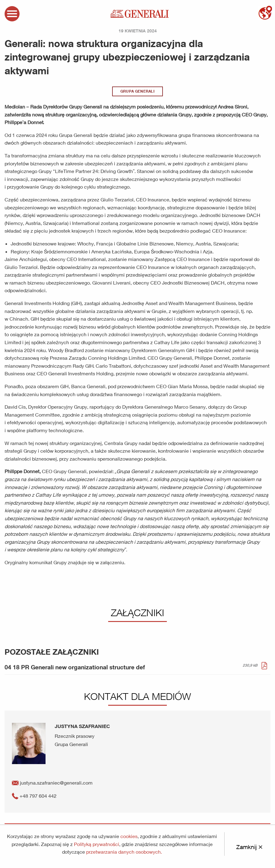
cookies (129, 836)
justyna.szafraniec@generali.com (52, 783)
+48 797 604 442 (34, 796)
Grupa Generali (137, 91)
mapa (265, 13)
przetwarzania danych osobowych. (124, 852)
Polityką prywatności (97, 844)
